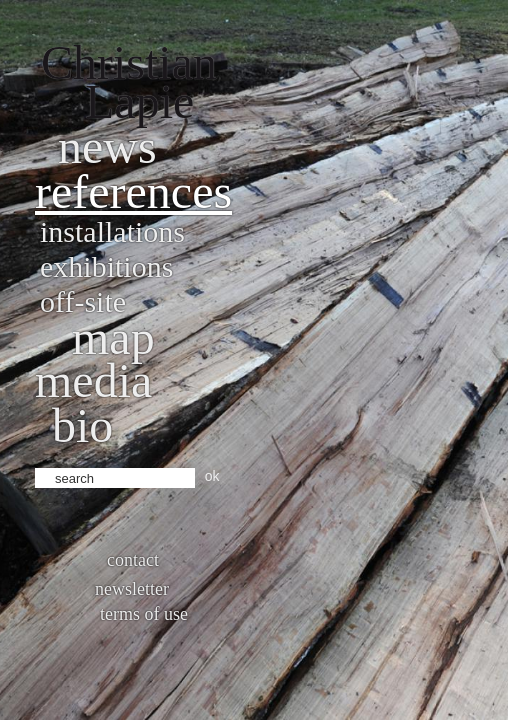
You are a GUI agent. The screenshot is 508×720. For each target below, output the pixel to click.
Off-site (83, 301)
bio (82, 425)
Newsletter (132, 589)
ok (212, 476)
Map (113, 337)
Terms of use (144, 614)
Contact (133, 560)
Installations (112, 231)
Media (93, 380)
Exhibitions (106, 266)
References (133, 191)
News (107, 146)
